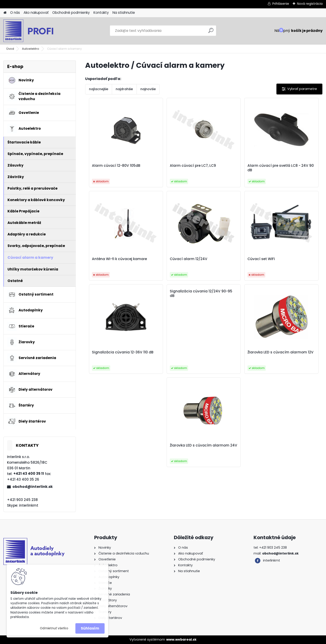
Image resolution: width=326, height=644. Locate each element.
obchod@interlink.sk (33, 487)
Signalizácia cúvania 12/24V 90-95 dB (287, 200)
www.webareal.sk (181, 639)
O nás (15, 13)
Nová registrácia (310, 4)
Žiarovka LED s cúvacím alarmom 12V (170, 355)
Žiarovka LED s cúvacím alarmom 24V (230, 355)
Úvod (10, 49)
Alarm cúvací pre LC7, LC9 (172, 166)
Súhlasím (90, 628)
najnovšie (148, 89)
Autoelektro (31, 49)
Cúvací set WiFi (163, 259)
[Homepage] (5, 13)
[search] (211, 32)
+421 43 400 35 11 (29, 474)
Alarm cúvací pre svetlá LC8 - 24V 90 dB (230, 168)
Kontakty (101, 13)
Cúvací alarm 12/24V (109, 259)
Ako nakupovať (36, 13)
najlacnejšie (99, 89)
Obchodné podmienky (71, 13)
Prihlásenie (281, 4)
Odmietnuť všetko (54, 628)
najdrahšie (124, 89)
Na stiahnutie (124, 13)
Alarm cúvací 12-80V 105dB (114, 166)
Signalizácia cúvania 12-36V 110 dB (231, 261)
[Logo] (35, 31)
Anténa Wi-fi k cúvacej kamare (288, 168)
